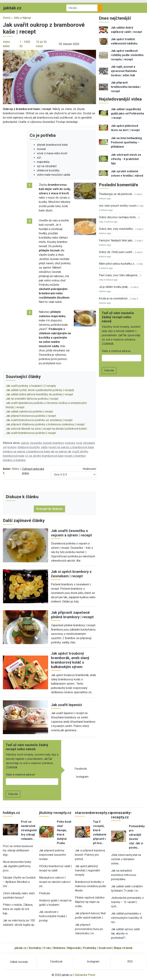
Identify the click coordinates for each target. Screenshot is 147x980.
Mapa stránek (123, 948)
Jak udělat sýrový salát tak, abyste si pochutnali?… (125, 933)
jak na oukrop (59, 452)
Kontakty (35, 948)
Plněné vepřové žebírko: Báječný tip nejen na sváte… (90, 902)
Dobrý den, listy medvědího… (117, 229)
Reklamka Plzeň (85, 975)
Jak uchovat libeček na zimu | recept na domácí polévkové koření (46, 429)
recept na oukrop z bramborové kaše (71, 447)
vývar (79, 443)
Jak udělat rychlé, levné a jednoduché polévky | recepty (40, 390)
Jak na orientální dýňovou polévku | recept (32, 399)
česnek (47, 443)
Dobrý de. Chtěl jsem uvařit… (116, 252)
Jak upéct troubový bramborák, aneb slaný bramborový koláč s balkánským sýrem (70, 660)
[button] (49, 77)
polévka (70, 443)
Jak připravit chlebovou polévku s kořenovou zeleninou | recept (45, 424)
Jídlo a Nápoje (22, 18)
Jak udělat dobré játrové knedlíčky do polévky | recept (39, 394)
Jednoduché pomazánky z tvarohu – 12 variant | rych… (127, 902)
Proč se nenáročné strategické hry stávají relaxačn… (29, 830)
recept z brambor (75, 456)
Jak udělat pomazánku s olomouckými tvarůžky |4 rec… (127, 918)
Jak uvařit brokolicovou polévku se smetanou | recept (39, 420)
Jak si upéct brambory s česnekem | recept (71, 574)
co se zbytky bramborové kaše (44, 456)
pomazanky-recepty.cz (121, 815)
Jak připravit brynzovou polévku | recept (31, 416)
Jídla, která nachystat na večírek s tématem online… (126, 859)
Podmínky (90, 948)
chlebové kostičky (29, 447)
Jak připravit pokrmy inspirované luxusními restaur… (52, 855)
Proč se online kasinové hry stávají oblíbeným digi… (18, 850)
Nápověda (74, 948)
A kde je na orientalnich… (114, 298)
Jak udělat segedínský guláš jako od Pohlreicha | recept (127, 113)
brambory (58, 443)
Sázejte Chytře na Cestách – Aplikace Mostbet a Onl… (19, 882)
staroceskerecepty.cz (93, 813)
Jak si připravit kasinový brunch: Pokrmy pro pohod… (90, 855)
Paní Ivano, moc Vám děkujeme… (119, 275)
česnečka (36, 443)
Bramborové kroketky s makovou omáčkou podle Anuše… (90, 886)
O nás (47, 948)
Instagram (82, 777)
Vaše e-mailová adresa (20, 775)
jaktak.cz (21, 948)
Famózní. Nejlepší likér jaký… (117, 240)
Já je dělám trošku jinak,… (114, 287)
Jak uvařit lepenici (66, 705)
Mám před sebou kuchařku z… (117, 264)
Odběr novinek (19, 962)
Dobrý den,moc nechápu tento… (118, 217)
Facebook (81, 769)
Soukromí (105, 948)
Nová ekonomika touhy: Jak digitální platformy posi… (17, 866)
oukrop (25, 443)
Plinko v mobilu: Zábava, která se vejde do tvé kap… (18, 909)
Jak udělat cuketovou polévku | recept (29, 412)
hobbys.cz (11, 813)
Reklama (59, 948)
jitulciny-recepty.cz (55, 813)
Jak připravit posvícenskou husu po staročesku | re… (89, 929)
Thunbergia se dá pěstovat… (116, 194)
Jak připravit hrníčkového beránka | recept (126, 87)
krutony (12, 447)
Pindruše (45, 893)
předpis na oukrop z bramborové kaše (26, 452)
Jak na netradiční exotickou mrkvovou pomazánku (124, 875)
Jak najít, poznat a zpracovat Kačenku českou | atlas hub (124, 71)
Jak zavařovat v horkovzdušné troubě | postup (53, 916)
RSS (130, 962)
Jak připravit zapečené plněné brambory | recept (72, 615)
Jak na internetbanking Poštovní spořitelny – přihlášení (126, 142)
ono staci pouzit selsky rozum (118, 206)
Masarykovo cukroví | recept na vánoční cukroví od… (55, 882)
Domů (7, 18)
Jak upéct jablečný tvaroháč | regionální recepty (87, 870)
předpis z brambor (14, 460)
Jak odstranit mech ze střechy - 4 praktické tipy (126, 159)
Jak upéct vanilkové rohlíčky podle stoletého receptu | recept (127, 55)
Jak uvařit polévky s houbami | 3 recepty (31, 386)
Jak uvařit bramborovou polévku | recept (31, 433)
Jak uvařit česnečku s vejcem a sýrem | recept (71, 533)
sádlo (44, 447)
